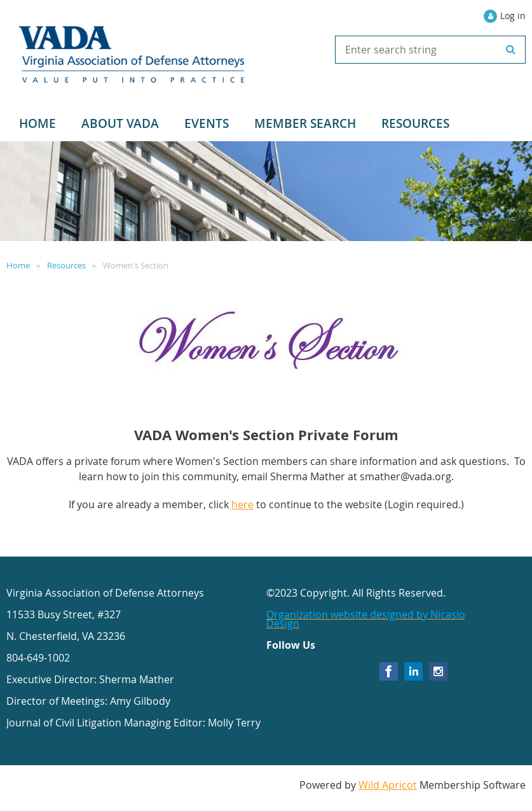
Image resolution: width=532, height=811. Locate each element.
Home (18, 265)
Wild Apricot (388, 785)
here (242, 504)
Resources (66, 265)
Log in (513, 16)
